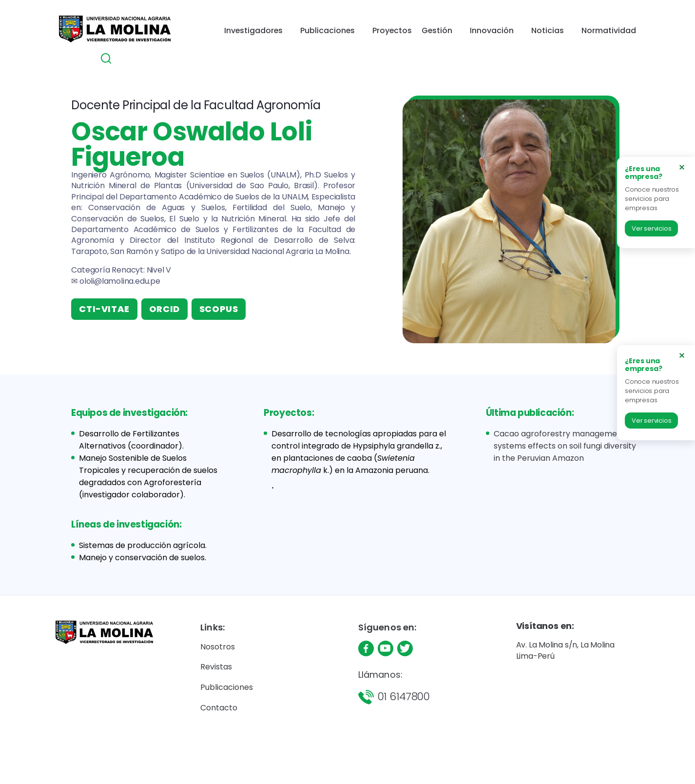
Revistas (216, 667)
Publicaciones (277, 34)
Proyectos (337, 34)
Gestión (378, 34)
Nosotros (218, 647)
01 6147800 (404, 696)
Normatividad (538, 34)
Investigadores (208, 34)
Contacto (219, 708)
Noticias (481, 34)
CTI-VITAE (104, 309)
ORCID (164, 309)
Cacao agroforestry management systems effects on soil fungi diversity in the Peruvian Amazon (565, 446)
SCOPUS (219, 309)
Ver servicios (651, 228)
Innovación (430, 34)
